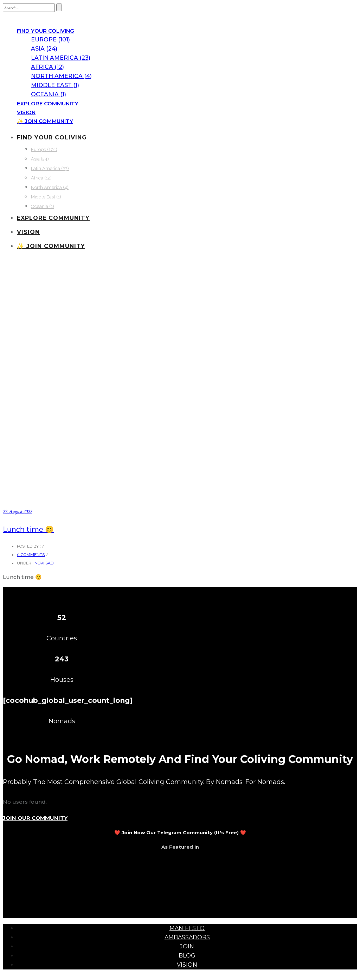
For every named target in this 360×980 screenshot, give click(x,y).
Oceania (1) (49, 94)
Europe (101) (50, 40)
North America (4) (61, 76)
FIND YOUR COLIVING (46, 31)
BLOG (187, 956)
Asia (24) (44, 49)
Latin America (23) (61, 58)
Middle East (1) (55, 85)
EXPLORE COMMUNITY (48, 103)
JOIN (187, 946)
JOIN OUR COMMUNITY (35, 818)
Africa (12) (47, 67)
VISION (26, 112)
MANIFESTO (187, 928)
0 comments (31, 555)
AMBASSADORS (187, 937)
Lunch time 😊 (28, 529)
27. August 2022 (17, 512)
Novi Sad (43, 563)
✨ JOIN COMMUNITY (45, 121)
